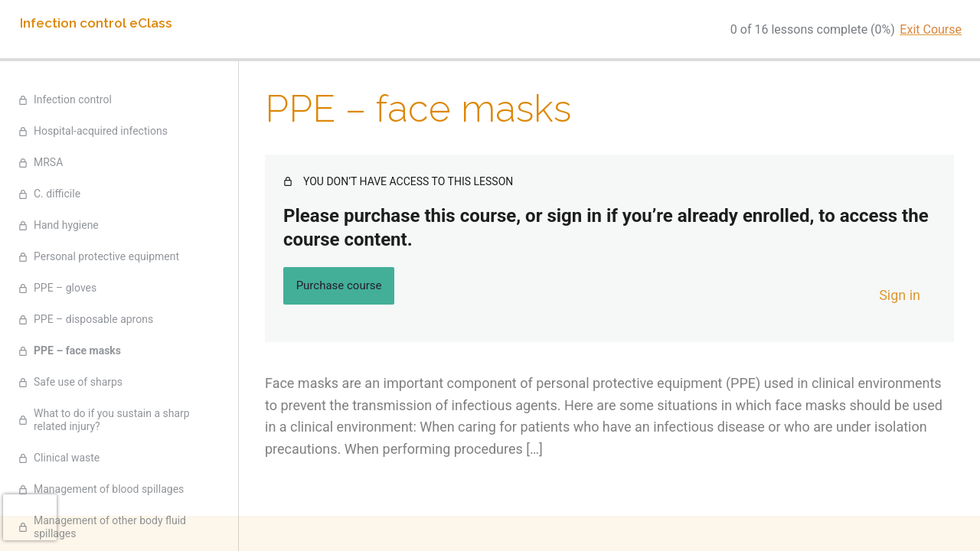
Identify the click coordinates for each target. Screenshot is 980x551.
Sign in (900, 295)
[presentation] (30, 517)
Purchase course (339, 285)
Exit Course (931, 29)
